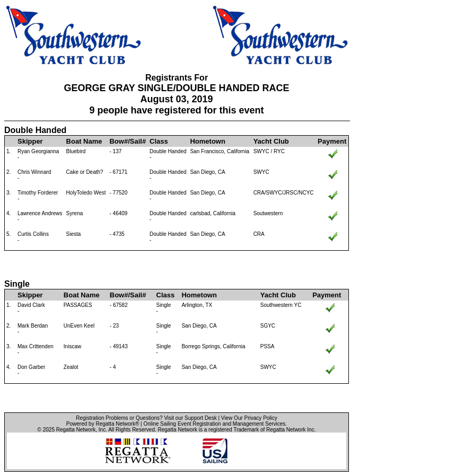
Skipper (30, 141)
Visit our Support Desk (190, 418)
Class (159, 141)
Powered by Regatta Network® (103, 424)
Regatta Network (76, 430)
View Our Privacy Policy (249, 418)
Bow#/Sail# (128, 141)
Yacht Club (271, 141)
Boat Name (84, 141)
